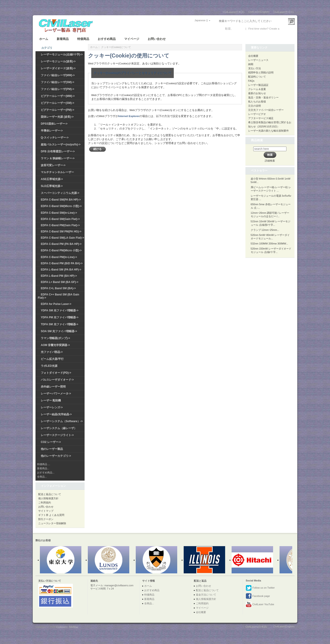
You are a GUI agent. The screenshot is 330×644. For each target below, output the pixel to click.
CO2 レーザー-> (51, 442)
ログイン (238, 29)
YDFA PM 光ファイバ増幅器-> (60, 317)
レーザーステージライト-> (57, 435)
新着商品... (43, 468)
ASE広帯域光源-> (52, 179)
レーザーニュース (258, 60)
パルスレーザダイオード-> (57, 380)
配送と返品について (50, 494)
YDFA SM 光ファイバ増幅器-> (60, 310)
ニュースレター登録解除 (52, 523)
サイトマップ (46, 511)
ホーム (44, 39)
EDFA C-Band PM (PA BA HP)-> (61, 244)
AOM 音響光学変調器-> (55, 345)
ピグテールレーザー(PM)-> (57, 110)
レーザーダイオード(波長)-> (58, 68)
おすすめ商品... (46, 472)
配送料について (257, 77)
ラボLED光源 (49, 366)
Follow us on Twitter (260, 588)
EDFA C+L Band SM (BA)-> (58, 288)
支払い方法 (255, 68)
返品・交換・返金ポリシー (263, 97)
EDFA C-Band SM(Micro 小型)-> (61, 206)
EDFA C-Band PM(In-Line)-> (59, 257)
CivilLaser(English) (259, 12)
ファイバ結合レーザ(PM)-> (57, 89)
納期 (251, 64)
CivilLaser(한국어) (284, 12)
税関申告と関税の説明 (261, 72)
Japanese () (201, 20)
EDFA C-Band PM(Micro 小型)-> (61, 250)
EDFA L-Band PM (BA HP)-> (59, 276)
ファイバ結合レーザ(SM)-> (57, 82)
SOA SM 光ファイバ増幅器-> (59, 331)
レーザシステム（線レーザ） (59, 428)
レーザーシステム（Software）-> (62, 421)
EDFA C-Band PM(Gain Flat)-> (60, 225)
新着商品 (63, 39)
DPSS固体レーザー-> (54, 124)
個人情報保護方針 (48, 498)
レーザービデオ (257, 114)
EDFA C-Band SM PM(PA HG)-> (61, 232)
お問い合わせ (157, 39)
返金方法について (206, 595)
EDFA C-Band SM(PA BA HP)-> (61, 200)
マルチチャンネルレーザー (57, 172)
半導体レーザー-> (52, 131)
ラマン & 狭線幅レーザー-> (58, 158)
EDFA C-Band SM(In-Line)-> (59, 213)
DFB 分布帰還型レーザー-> (58, 151)
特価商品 (83, 39)
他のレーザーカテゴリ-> (56, 456)
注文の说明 (255, 106)
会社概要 (253, 56)
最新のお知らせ (257, 93)
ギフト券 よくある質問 (51, 515)
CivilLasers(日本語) (234, 12)
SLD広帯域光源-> (52, 186)
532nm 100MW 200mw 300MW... (270, 244)
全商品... (42, 477)
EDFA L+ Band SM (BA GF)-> (60, 282)
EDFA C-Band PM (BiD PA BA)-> (62, 263)
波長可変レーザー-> (53, 165)
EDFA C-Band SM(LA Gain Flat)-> (62, 238)
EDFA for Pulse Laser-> (56, 304)
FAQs (251, 81)
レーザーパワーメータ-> (56, 394)
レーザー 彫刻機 (51, 400)
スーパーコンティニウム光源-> (60, 193)
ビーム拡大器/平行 (52, 359)
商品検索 (257, 140)
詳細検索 (270, 161)
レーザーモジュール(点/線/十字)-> (62, 54)
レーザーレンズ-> (52, 407)
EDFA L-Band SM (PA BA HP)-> (61, 270)
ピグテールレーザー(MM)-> (58, 96)
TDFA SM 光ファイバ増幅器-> (60, 324)
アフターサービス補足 (261, 118)
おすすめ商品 (107, 39)
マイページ (132, 39)
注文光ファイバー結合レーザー (266, 110)
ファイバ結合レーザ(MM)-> (58, 75)
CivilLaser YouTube (260, 605)
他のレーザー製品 (52, 449)
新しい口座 (287, 29)
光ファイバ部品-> (52, 352)
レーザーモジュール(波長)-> (58, 61)
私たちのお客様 (257, 102)
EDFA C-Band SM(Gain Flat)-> (60, 219)
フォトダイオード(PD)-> (56, 373)
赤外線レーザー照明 (53, 387)
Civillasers (62, 627)
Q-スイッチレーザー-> (55, 138)
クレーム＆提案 (257, 89)
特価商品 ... (44, 464)
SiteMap (74, 627)
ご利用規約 (45, 503)
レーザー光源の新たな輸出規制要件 (268, 131)
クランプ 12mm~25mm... (265, 230)
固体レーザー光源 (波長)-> (57, 117)
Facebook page (258, 596)
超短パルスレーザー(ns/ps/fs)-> (61, 144)
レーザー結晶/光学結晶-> (56, 414)
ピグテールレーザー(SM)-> (57, 103)
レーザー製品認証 (258, 85)
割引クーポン (46, 519)
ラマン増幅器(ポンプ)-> (55, 338)
